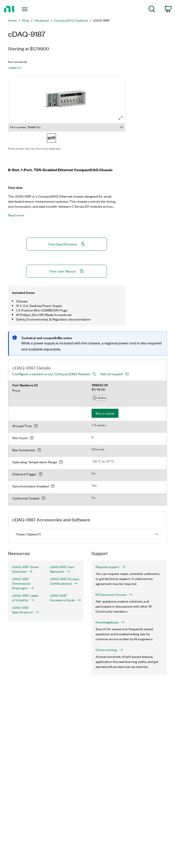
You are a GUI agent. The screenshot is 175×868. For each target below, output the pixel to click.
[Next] (90, 139)
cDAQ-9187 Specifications (25, 610)
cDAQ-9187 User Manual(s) (62, 569)
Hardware (42, 20)
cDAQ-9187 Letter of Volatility (25, 598)
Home (12, 20)
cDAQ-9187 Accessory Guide (65, 598)
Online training (109, 650)
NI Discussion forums (114, 595)
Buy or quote (105, 413)
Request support (110, 567)
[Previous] (43, 139)
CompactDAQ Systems (71, 20)
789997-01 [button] (15, 68)
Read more (16, 215)
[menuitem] (152, 10)
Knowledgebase (110, 622)
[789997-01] (51, 139)
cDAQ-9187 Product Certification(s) (65, 581)
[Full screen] (121, 118)
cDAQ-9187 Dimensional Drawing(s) (23, 583)
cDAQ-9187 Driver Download (26, 569)
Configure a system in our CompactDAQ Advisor (51, 374)
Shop (26, 20)
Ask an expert (112, 374)
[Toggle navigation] (29, 9)
